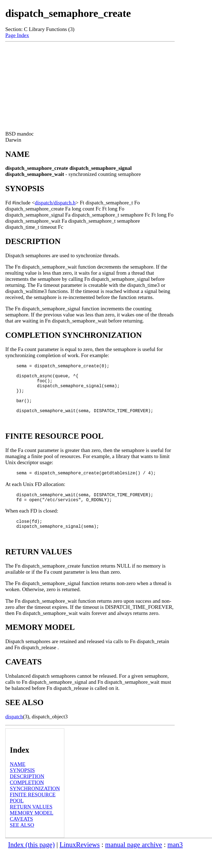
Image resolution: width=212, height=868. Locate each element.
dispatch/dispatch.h (55, 203)
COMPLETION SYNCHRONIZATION (35, 802)
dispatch (14, 733)
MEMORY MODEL (32, 829)
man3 (175, 861)
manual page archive (134, 861)
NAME (18, 781)
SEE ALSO (22, 842)
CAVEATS (22, 835)
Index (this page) (31, 861)
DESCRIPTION (27, 793)
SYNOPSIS (22, 787)
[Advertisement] (90, 83)
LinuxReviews (80, 861)
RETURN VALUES (31, 823)
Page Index (17, 35)
